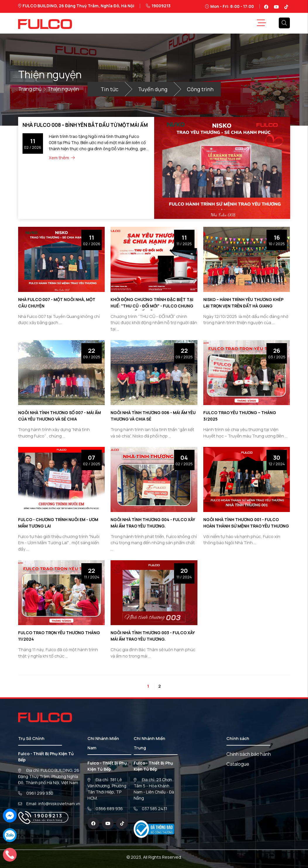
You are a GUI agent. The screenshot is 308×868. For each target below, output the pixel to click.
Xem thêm (62, 157)
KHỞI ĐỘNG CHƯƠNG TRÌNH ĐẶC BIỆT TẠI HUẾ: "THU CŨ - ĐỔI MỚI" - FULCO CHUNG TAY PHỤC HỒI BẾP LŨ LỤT (153, 306)
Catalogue (238, 764)
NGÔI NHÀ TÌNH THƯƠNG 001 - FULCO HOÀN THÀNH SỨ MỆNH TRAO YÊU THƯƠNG (242, 526)
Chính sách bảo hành (249, 754)
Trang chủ (31, 89)
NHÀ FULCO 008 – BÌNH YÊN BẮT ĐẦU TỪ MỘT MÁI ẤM (82, 125)
